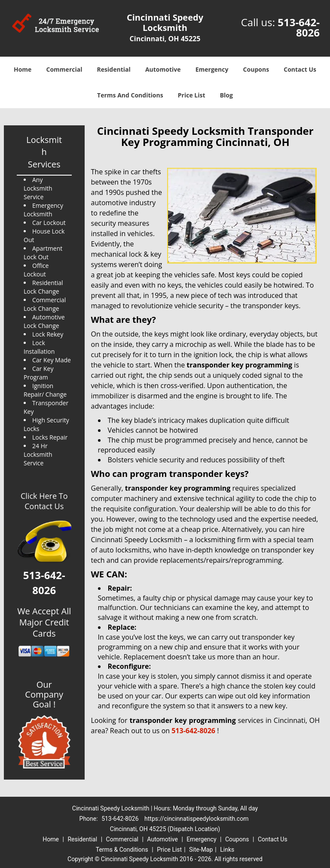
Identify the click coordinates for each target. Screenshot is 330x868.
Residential (114, 69)
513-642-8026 (299, 27)
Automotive (163, 69)
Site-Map (201, 850)
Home (23, 69)
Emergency (212, 69)
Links (227, 850)
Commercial (64, 69)
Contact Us (300, 69)
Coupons (256, 69)
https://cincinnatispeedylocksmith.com (196, 819)
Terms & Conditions (122, 850)
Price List (192, 95)
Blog (226, 95)
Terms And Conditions (130, 95)
